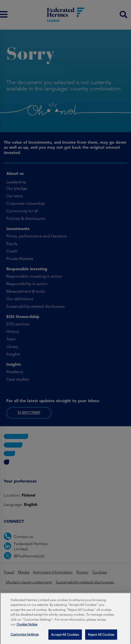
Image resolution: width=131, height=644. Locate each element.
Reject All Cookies (101, 638)
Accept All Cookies (65, 638)
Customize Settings (25, 637)
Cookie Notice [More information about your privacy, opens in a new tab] (27, 627)
